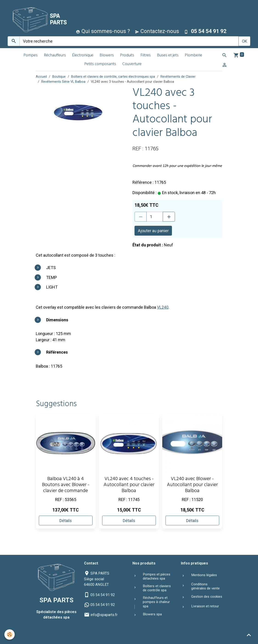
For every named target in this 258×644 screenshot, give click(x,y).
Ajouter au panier (153, 231)
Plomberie (193, 56)
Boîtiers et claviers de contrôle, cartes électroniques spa (113, 77)
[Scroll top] (249, 635)
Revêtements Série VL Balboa (63, 82)
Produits (127, 56)
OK (245, 41)
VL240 (163, 307)
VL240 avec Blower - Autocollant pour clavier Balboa (192, 485)
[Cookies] (10, 634)
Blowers (107, 56)
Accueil (41, 77)
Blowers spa (152, 614)
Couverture (132, 64)
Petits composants (100, 64)
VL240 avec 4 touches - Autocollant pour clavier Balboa (129, 485)
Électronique (83, 56)
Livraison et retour (205, 606)
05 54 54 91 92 (103, 595)
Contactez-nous (157, 31)
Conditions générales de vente (205, 586)
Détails (66, 520)
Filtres (146, 56)
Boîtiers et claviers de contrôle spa (157, 588)
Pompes (31, 56)
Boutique (59, 77)
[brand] (38, 19)
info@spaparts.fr (104, 615)
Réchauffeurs (55, 56)
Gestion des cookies (207, 596)
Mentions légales (204, 575)
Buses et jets (168, 56)
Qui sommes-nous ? (103, 31)
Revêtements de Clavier (178, 77)
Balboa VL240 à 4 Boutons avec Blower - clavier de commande (66, 485)
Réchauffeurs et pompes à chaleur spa (156, 602)
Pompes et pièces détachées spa (157, 576)
